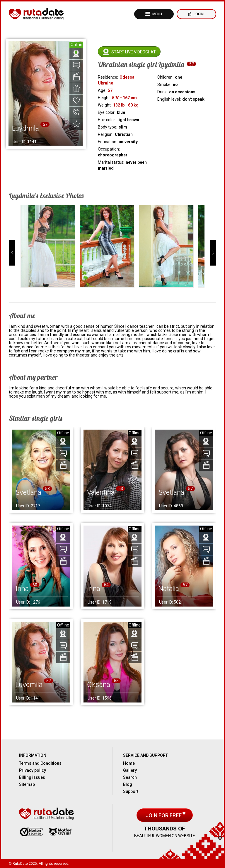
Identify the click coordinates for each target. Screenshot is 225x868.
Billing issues (32, 777)
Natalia (169, 589)
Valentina (101, 492)
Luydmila (29, 685)
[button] (12, 253)
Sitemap (27, 784)
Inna (22, 589)
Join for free (164, 815)
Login (198, 14)
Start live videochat (134, 52)
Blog (128, 784)
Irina (94, 589)
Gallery (130, 770)
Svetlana (28, 492)
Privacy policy (33, 770)
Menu (157, 14)
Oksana (99, 685)
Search (130, 777)
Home (129, 763)
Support (131, 791)
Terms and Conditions (40, 763)
